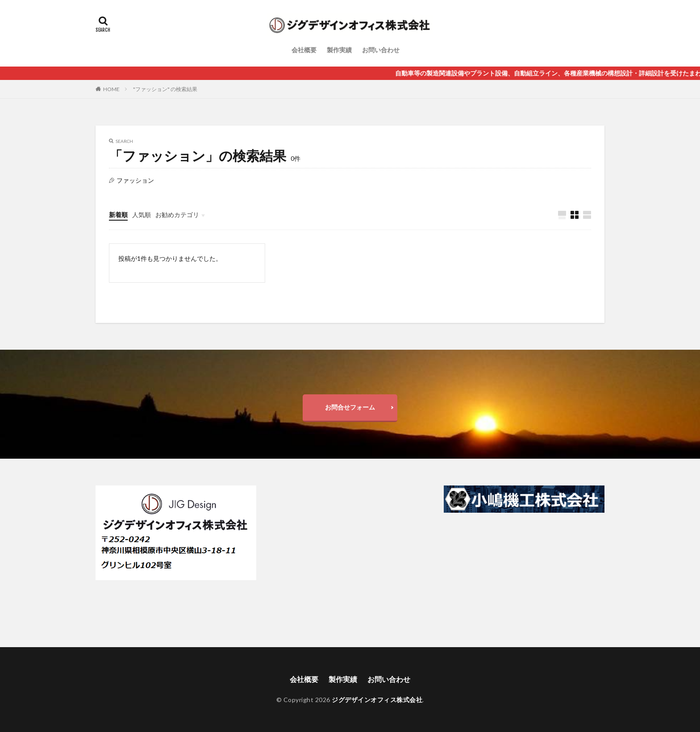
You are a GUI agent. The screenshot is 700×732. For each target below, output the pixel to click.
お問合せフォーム (350, 407)
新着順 (118, 215)
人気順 (142, 215)
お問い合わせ (381, 50)
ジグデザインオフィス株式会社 (377, 700)
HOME (111, 89)
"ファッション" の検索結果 (165, 89)
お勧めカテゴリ (177, 215)
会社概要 (304, 50)
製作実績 (339, 50)
